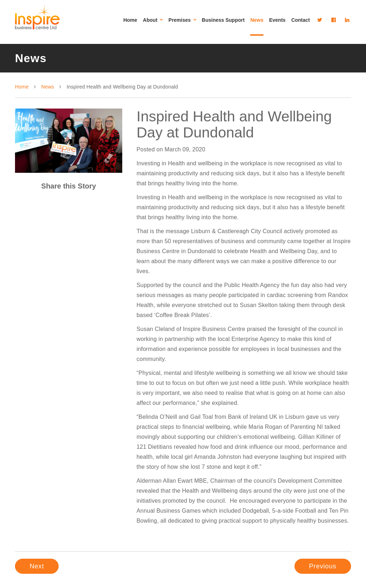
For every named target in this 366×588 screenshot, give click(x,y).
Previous (323, 566)
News (257, 20)
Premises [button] (182, 20)
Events (277, 20)
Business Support (223, 20)
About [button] (153, 20)
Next (37, 566)
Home (130, 20)
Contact (301, 20)
